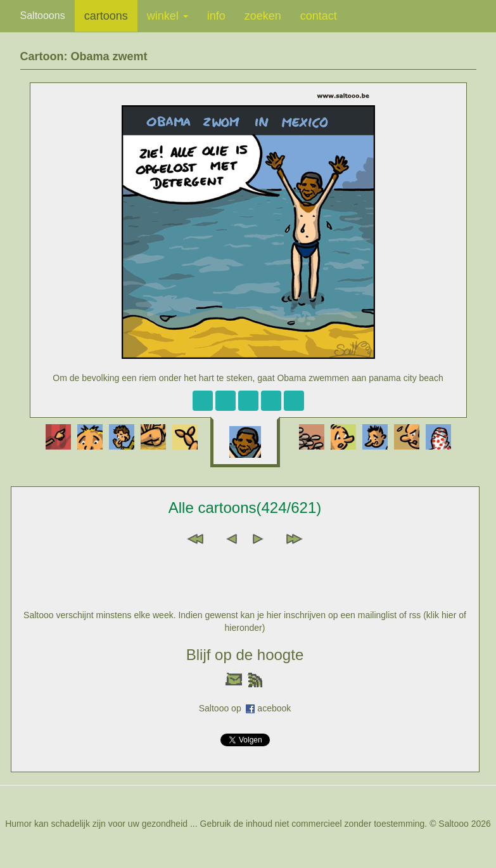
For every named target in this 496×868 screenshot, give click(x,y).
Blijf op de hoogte (245, 655)
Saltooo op (223, 708)
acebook (274, 708)
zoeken (263, 16)
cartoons (106, 16)
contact (319, 16)
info (216, 16)
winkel (168, 16)
